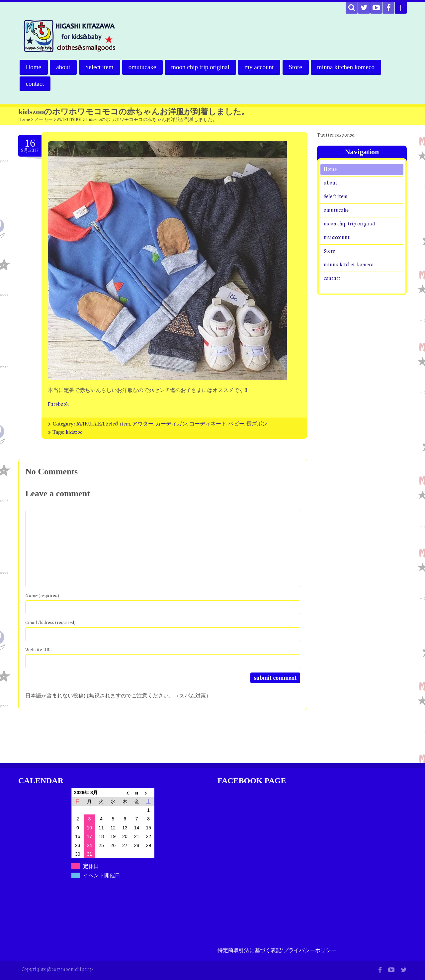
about (63, 67)
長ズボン (257, 424)
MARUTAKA (69, 120)
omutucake (143, 67)
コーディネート (208, 424)
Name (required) (42, 596)
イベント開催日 (102, 875)
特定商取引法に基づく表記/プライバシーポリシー (277, 951)
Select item (100, 67)
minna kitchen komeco (348, 67)
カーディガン (171, 424)
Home (34, 67)
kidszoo (74, 432)
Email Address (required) (50, 622)
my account (261, 67)
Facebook (58, 404)
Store (297, 67)
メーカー (43, 120)
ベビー (236, 424)
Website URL (38, 650)
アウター (143, 424)
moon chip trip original (202, 67)
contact (35, 84)
